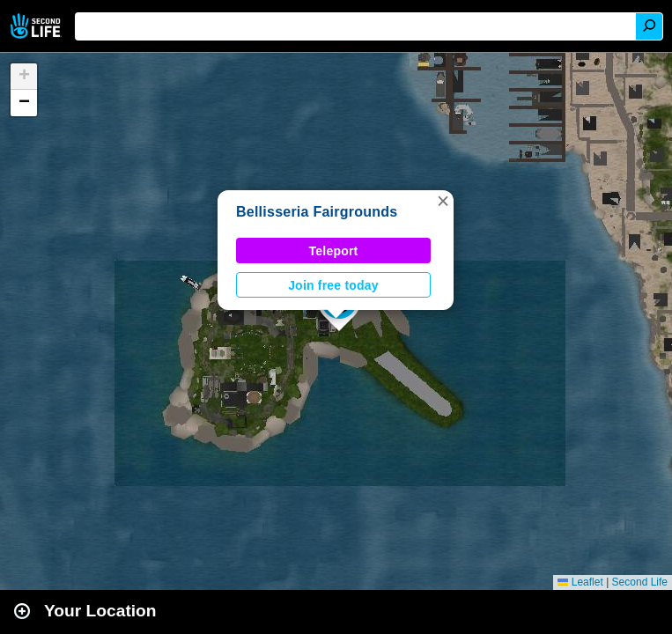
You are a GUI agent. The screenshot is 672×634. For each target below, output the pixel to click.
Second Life (37, 26)
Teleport (334, 251)
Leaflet (580, 582)
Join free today (333, 285)
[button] (443, 201)
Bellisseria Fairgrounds (317, 212)
